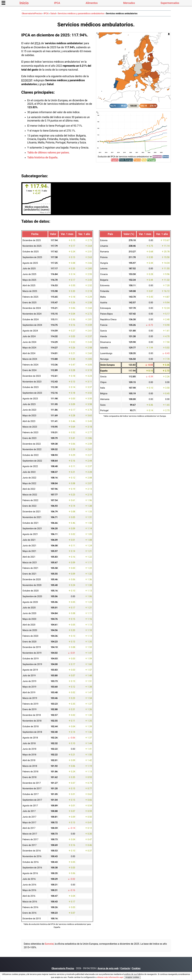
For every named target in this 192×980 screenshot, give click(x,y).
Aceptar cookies (132, 977)
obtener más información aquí (110, 977)
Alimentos (92, 3)
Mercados (129, 3)
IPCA (57, 3)
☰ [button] (3, 3)
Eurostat (49, 944)
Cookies (136, 968)
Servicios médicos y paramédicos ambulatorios (81, 13)
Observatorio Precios (63, 968)
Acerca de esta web (108, 968)
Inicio (24, 3)
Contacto (125, 968)
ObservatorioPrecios (32, 13)
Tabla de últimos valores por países (48, 153)
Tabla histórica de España (42, 157)
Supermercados (170, 3)
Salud (53, 13)
